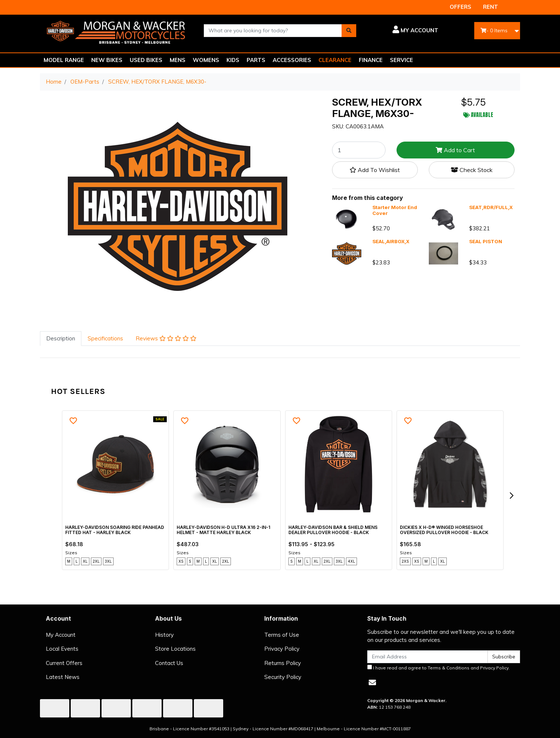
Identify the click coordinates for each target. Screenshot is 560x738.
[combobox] (273, 31)
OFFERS (460, 7)
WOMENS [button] (206, 60)
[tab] (61, 339)
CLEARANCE (335, 60)
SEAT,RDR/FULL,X (491, 207)
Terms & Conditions (449, 668)
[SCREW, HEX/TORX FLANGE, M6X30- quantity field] (359, 150)
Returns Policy (283, 663)
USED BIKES (146, 60)
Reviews (166, 338)
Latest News (63, 677)
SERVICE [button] (401, 60)
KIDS (233, 60)
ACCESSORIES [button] (292, 60)
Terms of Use (282, 635)
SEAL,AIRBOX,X (391, 241)
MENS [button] (178, 60)
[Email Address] (428, 657)
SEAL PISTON (486, 241)
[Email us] (372, 682)
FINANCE (371, 60)
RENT (491, 7)
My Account (61, 635)
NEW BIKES (107, 60)
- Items (494, 30)
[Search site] (349, 31)
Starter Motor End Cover (395, 210)
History (164, 635)
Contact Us (169, 663)
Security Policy (283, 677)
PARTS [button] (256, 60)
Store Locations (175, 649)
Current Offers (64, 663)
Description (61, 338)
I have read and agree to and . (439, 668)
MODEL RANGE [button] (64, 60)
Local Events (62, 649)
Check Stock (472, 170)
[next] (511, 496)
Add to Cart (455, 150)
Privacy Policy (282, 649)
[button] (403, 30)
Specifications (105, 338)
